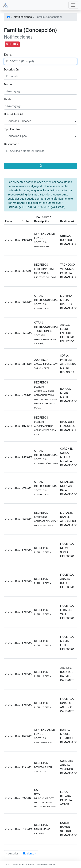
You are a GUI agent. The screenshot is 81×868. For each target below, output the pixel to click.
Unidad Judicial (13, 114)
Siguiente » (29, 854)
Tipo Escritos (12, 129)
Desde (8, 84)
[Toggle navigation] (73, 5)
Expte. (8, 55)
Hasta (8, 99)
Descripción (11, 70)
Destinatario (11, 144)
